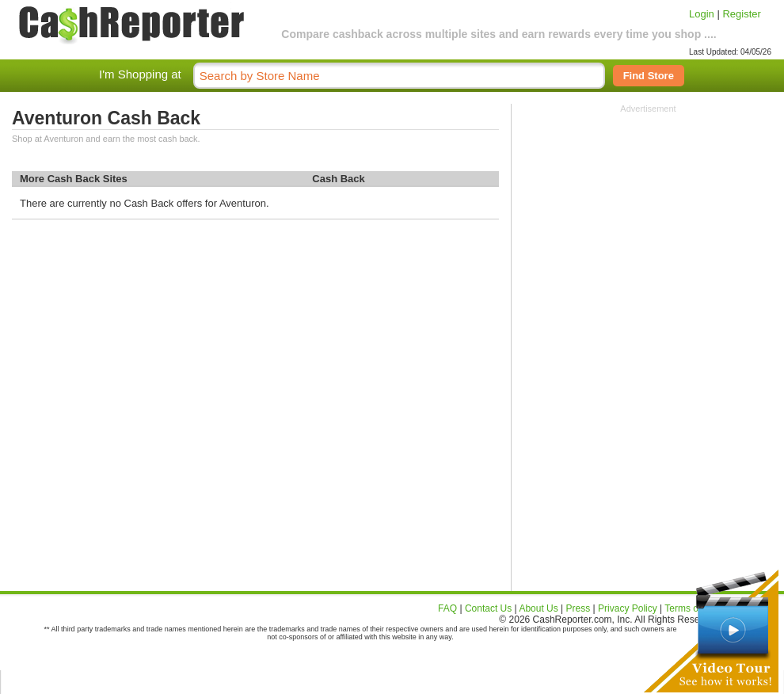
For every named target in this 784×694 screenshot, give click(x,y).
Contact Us (488, 608)
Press (578, 608)
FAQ (447, 608)
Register (741, 14)
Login (702, 14)
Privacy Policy (628, 608)
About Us (538, 608)
